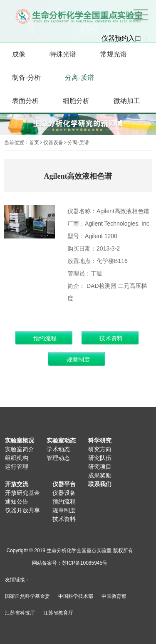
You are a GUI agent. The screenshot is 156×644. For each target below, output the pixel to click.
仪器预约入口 (121, 38)
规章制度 (64, 510)
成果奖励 (100, 475)
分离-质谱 (78, 143)
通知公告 (17, 501)
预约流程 (64, 501)
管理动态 (58, 458)
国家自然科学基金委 (27, 596)
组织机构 (17, 458)
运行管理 (17, 467)
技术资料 (64, 519)
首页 (34, 143)
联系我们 (100, 484)
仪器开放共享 (22, 510)
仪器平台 (64, 484)
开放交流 (17, 484)
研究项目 (100, 467)
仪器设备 (53, 143)
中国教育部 (114, 596)
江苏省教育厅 (58, 613)
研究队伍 (100, 458)
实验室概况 (20, 440)
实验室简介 (20, 449)
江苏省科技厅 (20, 613)
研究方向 (100, 449)
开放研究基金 (22, 493)
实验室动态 (61, 440)
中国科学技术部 (76, 596)
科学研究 (100, 440)
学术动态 (58, 449)
